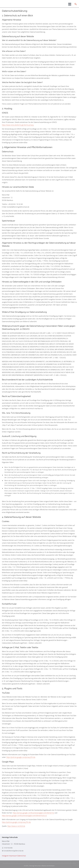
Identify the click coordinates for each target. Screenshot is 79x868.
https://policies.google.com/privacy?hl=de (21, 757)
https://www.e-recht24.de (16, 826)
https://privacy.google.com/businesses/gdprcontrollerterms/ (33, 813)
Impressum (13, 856)
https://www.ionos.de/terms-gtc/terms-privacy (18, 125)
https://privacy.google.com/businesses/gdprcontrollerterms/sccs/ (24, 816)
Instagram (5, 856)
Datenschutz (22, 856)
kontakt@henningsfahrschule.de (14, 851)
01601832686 (8, 848)
